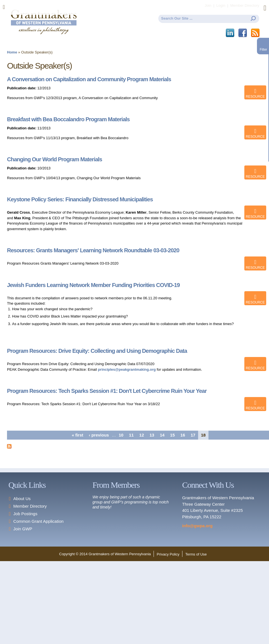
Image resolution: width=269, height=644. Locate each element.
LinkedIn (230, 33)
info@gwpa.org (197, 526)
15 (172, 435)
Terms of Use (196, 554)
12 (142, 435)
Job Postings (25, 514)
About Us (22, 499)
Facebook (243, 33)
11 (131, 435)
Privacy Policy (168, 554)
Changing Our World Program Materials (55, 159)
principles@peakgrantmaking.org (127, 369)
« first (77, 435)
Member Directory (30, 506)
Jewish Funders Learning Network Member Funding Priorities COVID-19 (93, 285)
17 (193, 435)
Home (12, 52)
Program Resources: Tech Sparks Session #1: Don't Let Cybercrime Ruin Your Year (107, 391)
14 (162, 435)
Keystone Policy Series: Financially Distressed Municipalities (80, 199)
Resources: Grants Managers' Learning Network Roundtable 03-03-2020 (93, 250)
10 (121, 435)
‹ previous (99, 435)
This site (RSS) (256, 33)
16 (183, 435)
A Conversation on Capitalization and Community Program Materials (89, 79)
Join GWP (23, 529)
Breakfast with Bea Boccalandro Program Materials (68, 119)
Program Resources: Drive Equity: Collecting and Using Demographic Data (97, 351)
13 (152, 435)
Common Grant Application (39, 521)
